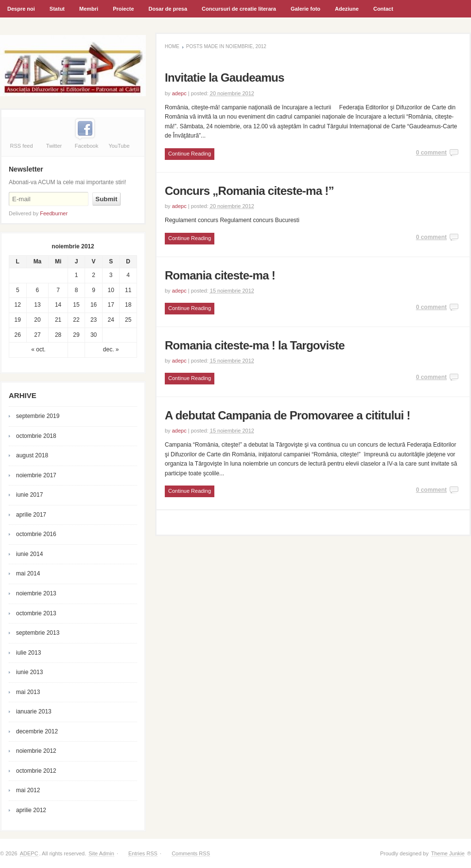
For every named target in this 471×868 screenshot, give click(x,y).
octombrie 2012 (36, 771)
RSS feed (21, 146)
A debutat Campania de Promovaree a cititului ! (288, 415)
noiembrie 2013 (36, 593)
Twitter (54, 146)
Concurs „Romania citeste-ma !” (249, 191)
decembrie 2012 (37, 731)
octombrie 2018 (36, 436)
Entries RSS (143, 853)
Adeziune (347, 9)
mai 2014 (28, 573)
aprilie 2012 (31, 810)
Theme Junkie (448, 853)
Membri (88, 12)
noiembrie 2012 (36, 751)
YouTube (119, 146)
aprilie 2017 (31, 515)
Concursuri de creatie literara (238, 12)
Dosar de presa (168, 9)
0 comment (431, 153)
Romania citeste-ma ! (220, 275)
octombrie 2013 (36, 613)
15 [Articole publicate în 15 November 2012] (76, 305)
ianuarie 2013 (34, 712)
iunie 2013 (29, 672)
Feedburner (54, 213)
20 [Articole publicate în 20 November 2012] (37, 320)
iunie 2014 (29, 554)
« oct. (38, 349)
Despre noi (21, 9)
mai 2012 (28, 790)
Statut (57, 9)
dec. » (111, 349)
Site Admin (101, 853)
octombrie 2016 (36, 534)
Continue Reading (190, 154)
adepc (179, 93)
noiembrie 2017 (36, 475)
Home (172, 46)
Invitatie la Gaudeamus (225, 78)
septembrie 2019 (38, 416)
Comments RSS (191, 853)
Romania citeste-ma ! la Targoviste (255, 345)
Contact (383, 9)
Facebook (87, 146)
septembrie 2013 (38, 633)
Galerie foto (305, 9)
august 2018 (32, 455)
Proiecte (123, 9)
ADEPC (29, 853)
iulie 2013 (28, 653)
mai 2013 (28, 692)
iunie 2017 (29, 495)
